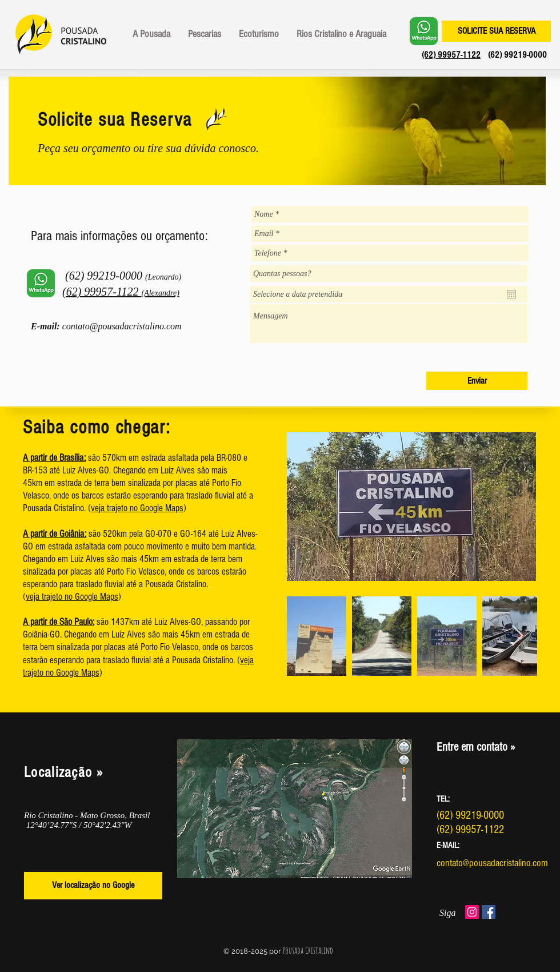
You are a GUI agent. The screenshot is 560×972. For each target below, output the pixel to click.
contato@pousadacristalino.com (122, 326)
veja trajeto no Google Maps (137, 508)
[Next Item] (517, 636)
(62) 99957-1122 (451, 55)
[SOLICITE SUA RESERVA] (496, 31)
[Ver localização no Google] (93, 886)
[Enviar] (477, 381)
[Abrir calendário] (511, 294)
